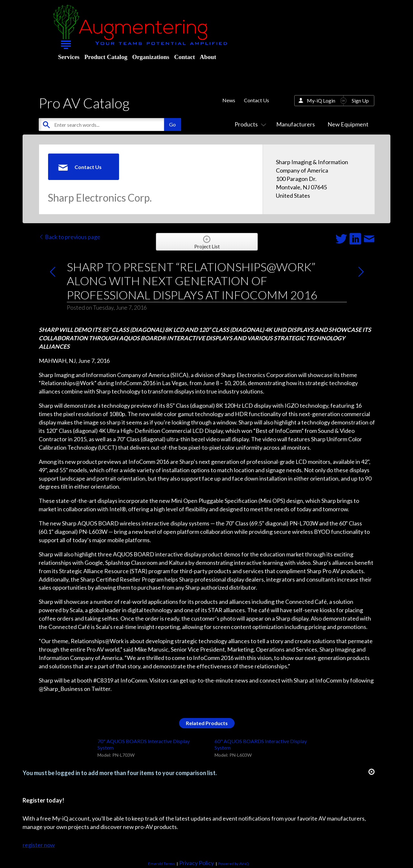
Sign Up (360, 100)
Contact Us (257, 100)
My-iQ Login (321, 100)
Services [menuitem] (69, 57)
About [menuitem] (208, 57)
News (229, 100)
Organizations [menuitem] (151, 57)
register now (39, 845)
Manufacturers (296, 124)
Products (249, 124)
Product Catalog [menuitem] (106, 57)
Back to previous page (70, 237)
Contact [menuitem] (185, 57)
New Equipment (348, 124)
